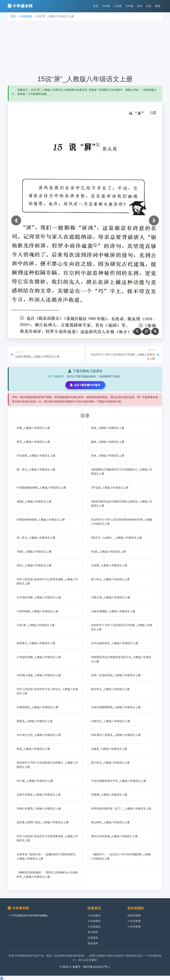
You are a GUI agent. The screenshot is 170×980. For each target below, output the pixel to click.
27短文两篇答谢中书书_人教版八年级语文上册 (118, 781)
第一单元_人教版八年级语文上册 (36, 470)
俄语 (158, 6)
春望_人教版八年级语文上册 (33, 749)
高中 (140, 6)
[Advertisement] (85, 48)
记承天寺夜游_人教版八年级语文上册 (39, 795)
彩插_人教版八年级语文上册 (108, 428)
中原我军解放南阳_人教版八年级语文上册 (41, 488)
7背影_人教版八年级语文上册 (34, 552)
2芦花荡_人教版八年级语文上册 (110, 488)
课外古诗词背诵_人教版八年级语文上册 (114, 836)
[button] (16, 220)
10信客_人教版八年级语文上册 (109, 565)
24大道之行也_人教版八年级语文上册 (39, 735)
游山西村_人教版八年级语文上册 (110, 822)
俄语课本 (93, 943)
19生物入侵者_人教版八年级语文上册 (39, 675)
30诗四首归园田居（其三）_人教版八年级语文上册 (121, 809)
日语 (149, 6)
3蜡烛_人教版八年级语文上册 (34, 502)
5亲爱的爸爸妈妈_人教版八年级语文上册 (41, 520)
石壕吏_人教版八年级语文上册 (109, 749)
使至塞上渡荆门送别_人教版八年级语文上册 (43, 822)
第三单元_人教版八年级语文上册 (110, 579)
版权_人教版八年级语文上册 (108, 442)
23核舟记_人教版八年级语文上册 (110, 721)
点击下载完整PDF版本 (85, 385)
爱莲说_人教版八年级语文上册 (35, 721)
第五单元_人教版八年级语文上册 (110, 689)
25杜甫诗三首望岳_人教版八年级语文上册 (116, 735)
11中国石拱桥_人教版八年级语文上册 (39, 597)
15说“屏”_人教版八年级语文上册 (36, 625)
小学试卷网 (134, 921)
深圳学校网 (134, 916)
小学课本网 (134, 927)
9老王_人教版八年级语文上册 (34, 565)
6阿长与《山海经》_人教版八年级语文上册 (116, 538)
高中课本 (93, 932)
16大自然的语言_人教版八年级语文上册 (114, 643)
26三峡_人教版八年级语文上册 (35, 781)
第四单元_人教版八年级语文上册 (36, 643)
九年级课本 (94, 927)
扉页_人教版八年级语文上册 (33, 442)
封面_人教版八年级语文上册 (33, 428)
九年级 (129, 6)
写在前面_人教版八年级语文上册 (36, 456)
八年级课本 (26, 16)
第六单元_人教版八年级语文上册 (110, 763)
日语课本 (93, 938)
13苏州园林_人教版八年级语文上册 (37, 611)
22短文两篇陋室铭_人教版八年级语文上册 (116, 707)
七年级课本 (94, 916)
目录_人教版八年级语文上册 (108, 456)
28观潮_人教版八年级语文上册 (109, 795)
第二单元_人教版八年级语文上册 (36, 538)
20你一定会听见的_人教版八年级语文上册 (116, 675)
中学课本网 (20, 6)
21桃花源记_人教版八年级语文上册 (37, 707)
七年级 (106, 6)
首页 (96, 6)
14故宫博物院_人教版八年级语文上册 (113, 611)
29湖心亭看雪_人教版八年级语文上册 (39, 809)
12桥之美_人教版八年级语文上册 (110, 597)
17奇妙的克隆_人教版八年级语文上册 (39, 657)
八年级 (118, 6)
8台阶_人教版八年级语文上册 (108, 552)
